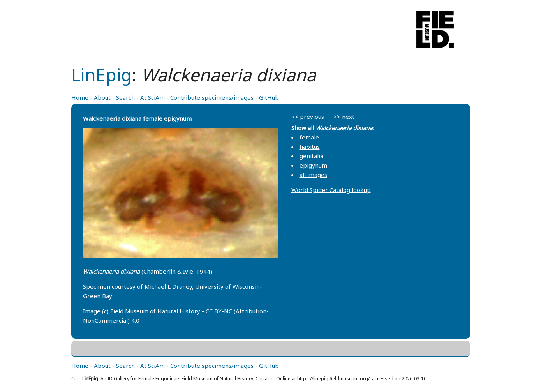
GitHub (269, 97)
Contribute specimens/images (212, 97)
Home (80, 97)
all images (313, 175)
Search (125, 97)
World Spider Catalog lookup (331, 190)
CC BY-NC (219, 311)
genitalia (311, 156)
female (309, 137)
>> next (344, 117)
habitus (310, 147)
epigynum (313, 165)
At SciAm (152, 97)
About (102, 97)
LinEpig (101, 75)
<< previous (308, 117)
